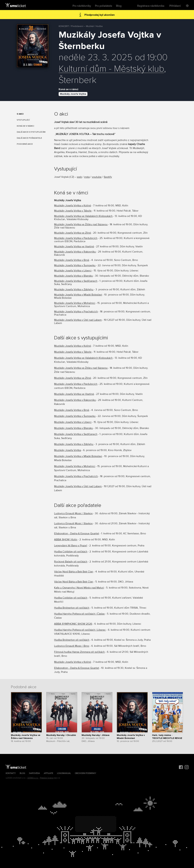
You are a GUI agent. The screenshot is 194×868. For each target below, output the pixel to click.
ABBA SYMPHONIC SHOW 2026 (73, 624)
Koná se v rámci (25, 126)
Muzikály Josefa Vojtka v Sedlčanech (76, 281)
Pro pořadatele (104, 6)
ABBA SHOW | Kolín (66, 540)
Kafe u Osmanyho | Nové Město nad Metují (79, 588)
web (79, 177)
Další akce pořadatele (29, 138)
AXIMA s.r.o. (33, 778)
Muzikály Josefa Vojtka (73, 94)
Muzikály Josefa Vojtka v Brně (72, 260)
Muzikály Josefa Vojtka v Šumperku (75, 265)
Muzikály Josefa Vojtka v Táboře (73, 211)
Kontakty (11, 773)
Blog (119, 6)
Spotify (108, 177)
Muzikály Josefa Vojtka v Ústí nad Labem (78, 320)
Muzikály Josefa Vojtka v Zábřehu (74, 290)
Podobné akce (25, 144)
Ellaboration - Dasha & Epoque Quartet (77, 534)
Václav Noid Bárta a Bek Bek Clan (74, 572)
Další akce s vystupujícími (31, 132)
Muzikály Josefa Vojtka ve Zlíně (73, 233)
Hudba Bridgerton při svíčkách (72, 608)
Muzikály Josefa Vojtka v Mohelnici (75, 303)
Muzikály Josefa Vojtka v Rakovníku (75, 252)
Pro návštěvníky (82, 6)
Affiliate (48, 773)
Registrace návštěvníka (151, 6)
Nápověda (35, 773)
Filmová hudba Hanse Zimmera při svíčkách (79, 652)
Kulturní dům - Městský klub (111, 69)
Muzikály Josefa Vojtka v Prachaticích (76, 312)
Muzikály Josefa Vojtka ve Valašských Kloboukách (83, 216)
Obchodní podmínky (86, 773)
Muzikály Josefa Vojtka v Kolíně (73, 206)
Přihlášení (175, 6)
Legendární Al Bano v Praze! (71, 546)
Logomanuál (64, 773)
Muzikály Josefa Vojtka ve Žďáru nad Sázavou (81, 224)
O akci (20, 114)
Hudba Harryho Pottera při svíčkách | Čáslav (79, 614)
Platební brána (46, 778)
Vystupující (23, 120)
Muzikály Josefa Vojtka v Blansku (73, 276)
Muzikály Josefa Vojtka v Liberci (73, 271)
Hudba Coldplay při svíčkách (71, 552)
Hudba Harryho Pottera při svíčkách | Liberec (80, 630)
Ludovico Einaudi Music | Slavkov (73, 513)
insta (87, 177)
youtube (97, 177)
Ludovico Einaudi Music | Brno (72, 646)
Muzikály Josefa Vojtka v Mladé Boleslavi (78, 295)
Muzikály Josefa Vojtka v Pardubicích (76, 238)
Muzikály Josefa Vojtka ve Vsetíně (74, 247)
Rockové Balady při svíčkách (71, 562)
